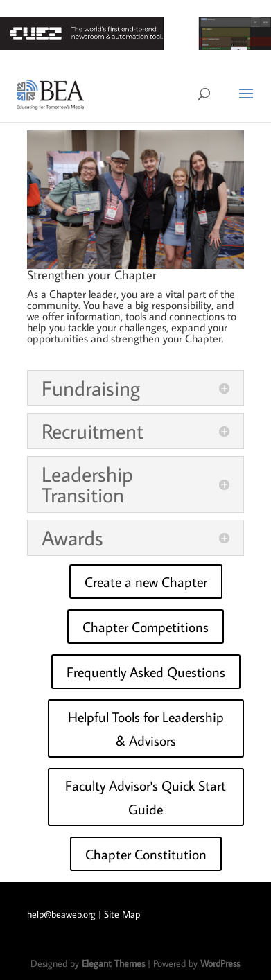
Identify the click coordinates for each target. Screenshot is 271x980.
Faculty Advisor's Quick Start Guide (146, 797)
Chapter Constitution (146, 854)
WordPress (220, 963)
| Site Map (119, 914)
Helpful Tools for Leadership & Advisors (146, 728)
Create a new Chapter (146, 581)
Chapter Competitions (146, 627)
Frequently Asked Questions (146, 672)
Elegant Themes (113, 963)
